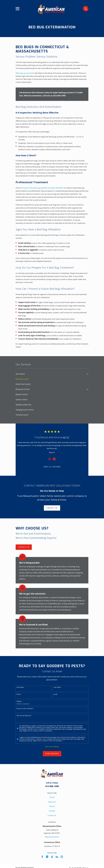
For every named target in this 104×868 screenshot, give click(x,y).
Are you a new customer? (25, 709)
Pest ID (52, 806)
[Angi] (52, 857)
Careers (52, 811)
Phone (19, 694)
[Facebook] (42, 857)
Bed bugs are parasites (25, 73)
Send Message (52, 754)
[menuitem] (51, 374)
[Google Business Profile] (47, 857)
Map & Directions (52, 837)
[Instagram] (62, 857)
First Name (20, 687)
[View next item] (54, 459)
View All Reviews (52, 467)
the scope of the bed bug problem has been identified (42, 188)
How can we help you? (24, 716)
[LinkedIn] (57, 857)
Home (52, 797)
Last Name (57, 687)
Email (55, 694)
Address (19, 701)
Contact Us (52, 508)
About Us (52, 802)
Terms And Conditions (52, 747)
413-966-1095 (52, 786)
